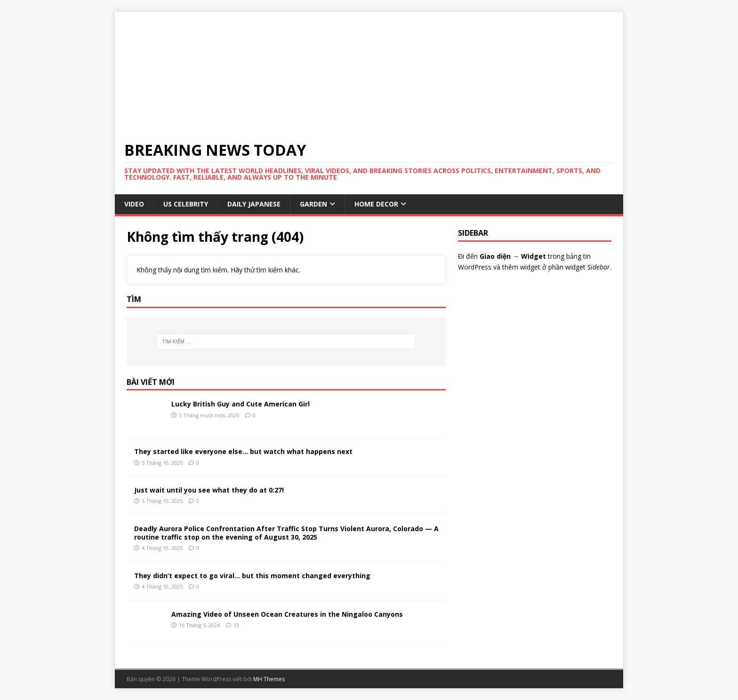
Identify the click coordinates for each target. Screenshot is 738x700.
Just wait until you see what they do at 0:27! (209, 490)
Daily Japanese (254, 204)
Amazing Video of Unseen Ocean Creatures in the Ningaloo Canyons (287, 614)
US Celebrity (186, 204)
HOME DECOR (376, 204)
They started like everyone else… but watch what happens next (243, 451)
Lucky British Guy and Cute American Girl (241, 404)
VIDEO (134, 204)
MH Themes (269, 679)
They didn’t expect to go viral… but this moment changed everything (252, 576)
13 (236, 625)
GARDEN (313, 204)
